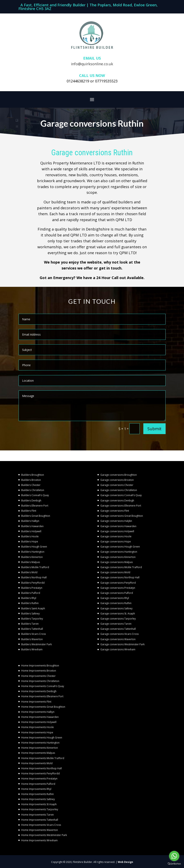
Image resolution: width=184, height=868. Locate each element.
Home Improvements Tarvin (38, 815)
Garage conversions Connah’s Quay (121, 495)
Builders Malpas (31, 562)
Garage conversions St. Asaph (118, 614)
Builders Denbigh (31, 501)
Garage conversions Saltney (116, 608)
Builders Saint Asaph (33, 608)
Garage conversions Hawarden (118, 526)
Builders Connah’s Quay (35, 495)
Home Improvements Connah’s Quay (43, 686)
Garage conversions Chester (117, 485)
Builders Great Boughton (36, 516)
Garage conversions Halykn (116, 521)
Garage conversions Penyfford (118, 583)
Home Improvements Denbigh (39, 691)
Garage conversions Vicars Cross (119, 634)
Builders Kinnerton (32, 557)
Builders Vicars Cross (34, 634)
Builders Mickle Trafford (35, 567)
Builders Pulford (31, 593)
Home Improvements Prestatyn (39, 779)
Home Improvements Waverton (40, 830)
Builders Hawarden (32, 526)
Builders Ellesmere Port (35, 506)
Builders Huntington (33, 552)
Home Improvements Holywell (39, 722)
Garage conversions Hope (116, 542)
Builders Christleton (33, 490)
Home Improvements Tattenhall (40, 820)
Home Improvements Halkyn (38, 712)
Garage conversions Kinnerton (118, 557)
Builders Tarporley (32, 619)
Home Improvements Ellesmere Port (42, 696)
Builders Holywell (31, 531)
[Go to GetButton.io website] (174, 864)
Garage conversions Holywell (117, 531)
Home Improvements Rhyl (36, 789)
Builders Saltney (30, 614)
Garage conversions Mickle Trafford (121, 567)
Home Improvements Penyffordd (40, 773)
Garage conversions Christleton (119, 490)
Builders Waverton (32, 639)
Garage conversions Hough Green (120, 547)
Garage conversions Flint (115, 511)
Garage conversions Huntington (119, 552)
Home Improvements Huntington (40, 743)
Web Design (125, 862)
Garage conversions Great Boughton (122, 516)
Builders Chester (31, 485)
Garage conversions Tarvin (116, 624)
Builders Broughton (33, 475)
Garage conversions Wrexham (118, 649)
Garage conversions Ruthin (116, 603)
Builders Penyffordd (33, 583)
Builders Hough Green (34, 547)
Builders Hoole (30, 536)
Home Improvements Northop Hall (42, 768)
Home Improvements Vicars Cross (41, 825)
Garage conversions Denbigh (117, 501)
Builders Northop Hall (34, 577)
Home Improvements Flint (36, 702)
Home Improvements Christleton (40, 681)
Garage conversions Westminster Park (122, 644)
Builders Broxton (31, 480)
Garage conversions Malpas (117, 562)
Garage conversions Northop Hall (120, 577)
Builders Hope (30, 542)
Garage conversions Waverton (118, 639)
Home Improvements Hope (37, 732)
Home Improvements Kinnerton (40, 748)
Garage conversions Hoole (116, 536)
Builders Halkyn (30, 521)
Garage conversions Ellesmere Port (121, 506)
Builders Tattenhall (32, 629)
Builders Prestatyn (32, 588)
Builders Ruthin (30, 603)
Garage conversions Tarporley (118, 619)
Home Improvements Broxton (39, 671)
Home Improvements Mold (37, 763)
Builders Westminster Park (36, 644)
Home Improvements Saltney (38, 799)
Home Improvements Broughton (40, 666)
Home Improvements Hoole (38, 727)
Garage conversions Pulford (117, 593)
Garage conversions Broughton (119, 475)
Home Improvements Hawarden (40, 717)
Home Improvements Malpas (38, 753)
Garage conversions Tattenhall (118, 629)
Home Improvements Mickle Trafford (43, 758)
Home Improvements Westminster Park (44, 835)
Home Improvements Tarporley (40, 809)
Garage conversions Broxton (117, 480)
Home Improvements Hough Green (42, 738)
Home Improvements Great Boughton (43, 707)
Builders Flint (29, 511)
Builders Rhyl (29, 598)
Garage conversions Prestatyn (118, 588)
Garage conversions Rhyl (115, 598)
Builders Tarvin (30, 624)
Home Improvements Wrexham (39, 840)
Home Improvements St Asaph (39, 804)
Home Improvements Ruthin (38, 794)
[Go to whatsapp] (174, 856)
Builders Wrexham (32, 649)
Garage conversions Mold (115, 572)
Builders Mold (29, 572)
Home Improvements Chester (38, 676)
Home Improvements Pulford (38, 784)
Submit (154, 429)
